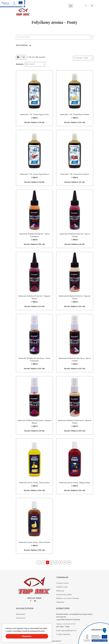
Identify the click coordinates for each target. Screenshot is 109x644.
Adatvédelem (21, 614)
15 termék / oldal (81, 58)
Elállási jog (60, 591)
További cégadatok (63, 634)
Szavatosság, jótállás (64, 595)
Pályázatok (60, 602)
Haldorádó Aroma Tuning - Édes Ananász (34, 483)
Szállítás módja (62, 587)
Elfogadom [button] (27, 636)
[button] (46, 631)
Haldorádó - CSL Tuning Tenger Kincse (34, 174)
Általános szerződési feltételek (68, 598)
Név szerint (31, 64)
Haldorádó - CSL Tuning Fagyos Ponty (34, 114)
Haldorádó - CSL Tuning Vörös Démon (75, 174)
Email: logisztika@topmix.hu (66, 630)
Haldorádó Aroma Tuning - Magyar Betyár (75, 483)
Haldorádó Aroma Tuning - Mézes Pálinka (34, 542)
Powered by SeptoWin (55, 641)
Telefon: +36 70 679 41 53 (66, 624)
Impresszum (21, 618)
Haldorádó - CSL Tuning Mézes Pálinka (75, 114)
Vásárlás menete (62, 583)
